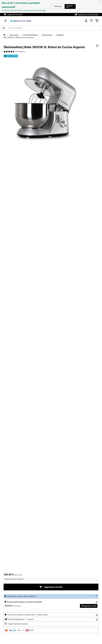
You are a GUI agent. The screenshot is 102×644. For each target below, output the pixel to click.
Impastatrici (67, 35)
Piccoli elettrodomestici (33, 35)
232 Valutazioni (21, 52)
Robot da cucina (52, 35)
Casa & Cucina (15, 35)
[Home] (7, 35)
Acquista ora (69, 6)
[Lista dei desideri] (91, 21)
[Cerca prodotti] (51, 28)
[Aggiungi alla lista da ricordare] (97, 46)
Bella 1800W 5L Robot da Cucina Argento (19, 38)
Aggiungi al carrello (51, 588)
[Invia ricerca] (4, 28)
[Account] (86, 21)
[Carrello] (97, 21)
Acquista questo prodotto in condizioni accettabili (27, 603)
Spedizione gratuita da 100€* (87, 15)
